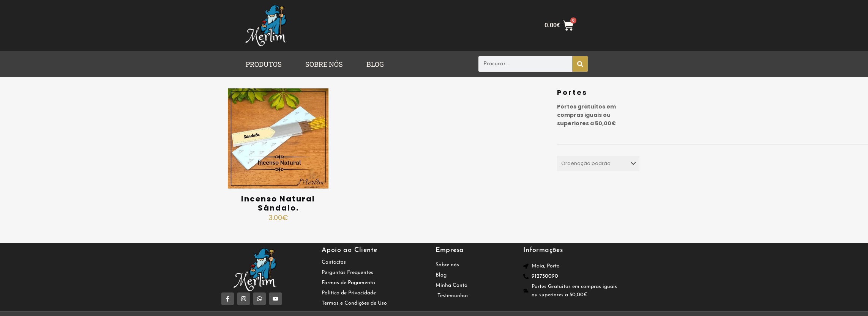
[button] (266, 64)
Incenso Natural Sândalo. (278, 203)
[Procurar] (580, 64)
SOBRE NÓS (324, 64)
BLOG (375, 64)
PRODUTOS (264, 64)
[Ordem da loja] (598, 164)
